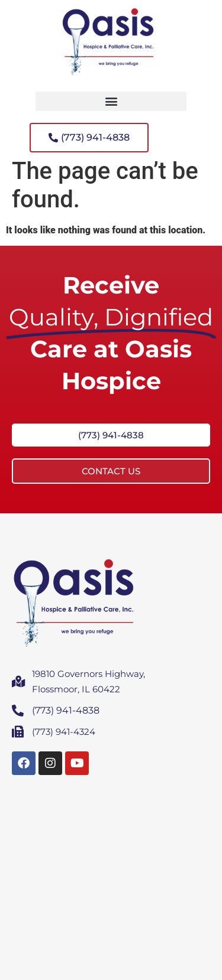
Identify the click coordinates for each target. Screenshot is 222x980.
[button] (111, 101)
